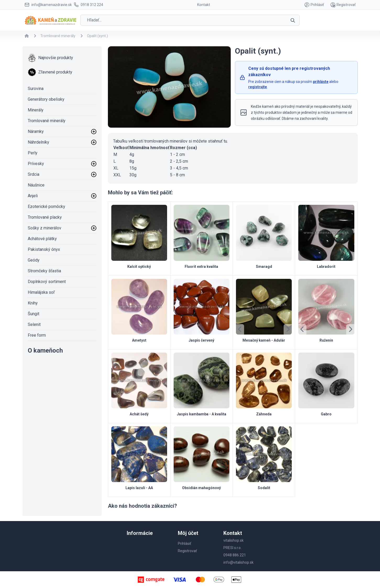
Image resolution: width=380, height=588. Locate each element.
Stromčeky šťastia (44, 271)
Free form (37, 335)
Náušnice (36, 185)
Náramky (36, 131)
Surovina (36, 89)
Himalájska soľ (41, 292)
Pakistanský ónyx (44, 249)
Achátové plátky (42, 239)
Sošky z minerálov (45, 228)
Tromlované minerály (47, 121)
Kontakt (204, 5)
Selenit (34, 324)
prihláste (321, 82)
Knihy (33, 303)
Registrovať (343, 5)
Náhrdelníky (38, 142)
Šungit (34, 314)
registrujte (258, 87)
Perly (33, 153)
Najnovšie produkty (50, 58)
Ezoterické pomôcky (46, 207)
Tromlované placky (45, 217)
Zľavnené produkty (50, 72)
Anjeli (33, 196)
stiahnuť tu (217, 141)
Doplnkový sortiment (47, 282)
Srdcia (34, 174)
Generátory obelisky (46, 99)
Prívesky (36, 164)
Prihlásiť (314, 5)
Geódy (34, 260)
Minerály (36, 110)
